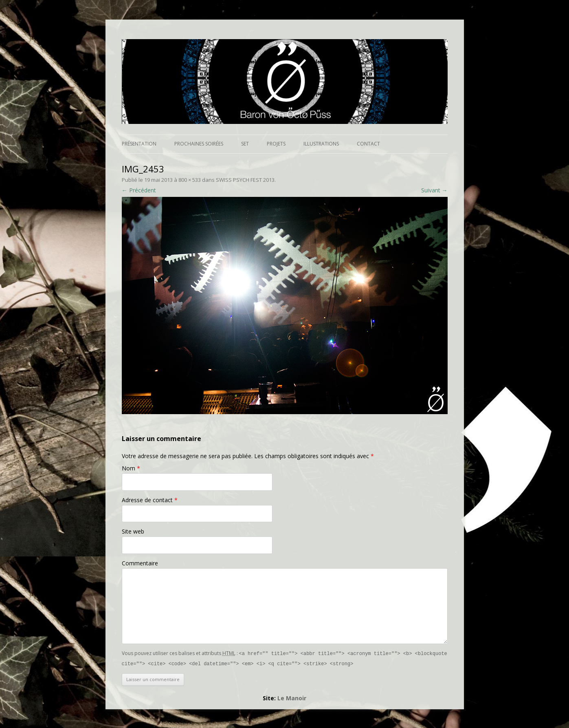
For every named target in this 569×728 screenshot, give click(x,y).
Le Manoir (292, 697)
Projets (276, 144)
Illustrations (321, 144)
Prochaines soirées (199, 144)
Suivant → (434, 190)
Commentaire (140, 563)
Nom (131, 468)
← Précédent (139, 190)
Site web (133, 531)
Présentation (139, 144)
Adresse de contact (150, 500)
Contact (368, 144)
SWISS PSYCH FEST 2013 (245, 180)
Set (245, 144)
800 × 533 (190, 180)
